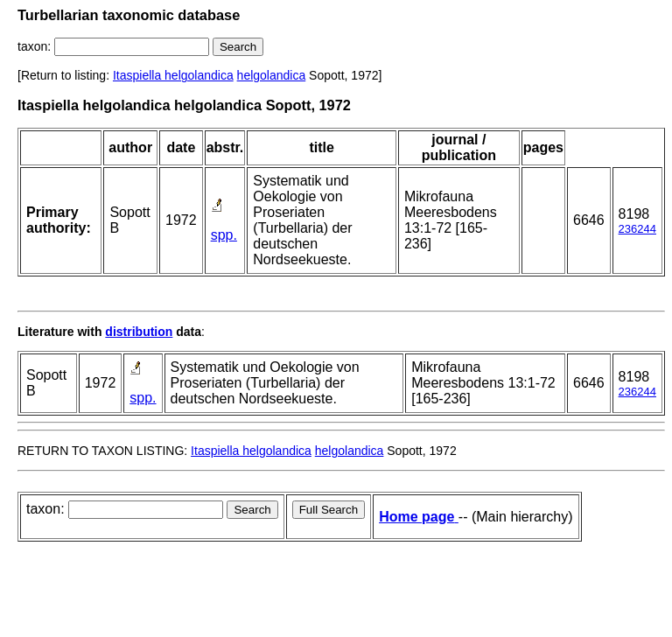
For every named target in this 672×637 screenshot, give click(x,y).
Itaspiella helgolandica (173, 75)
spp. (224, 235)
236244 (637, 229)
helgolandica (272, 75)
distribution (139, 332)
